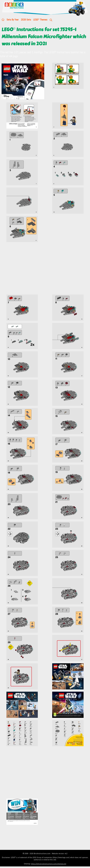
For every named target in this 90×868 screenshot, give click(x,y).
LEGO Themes (40, 20)
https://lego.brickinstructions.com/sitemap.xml (49, 864)
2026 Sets (26, 20)
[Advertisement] (45, 270)
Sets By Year (13, 20)
